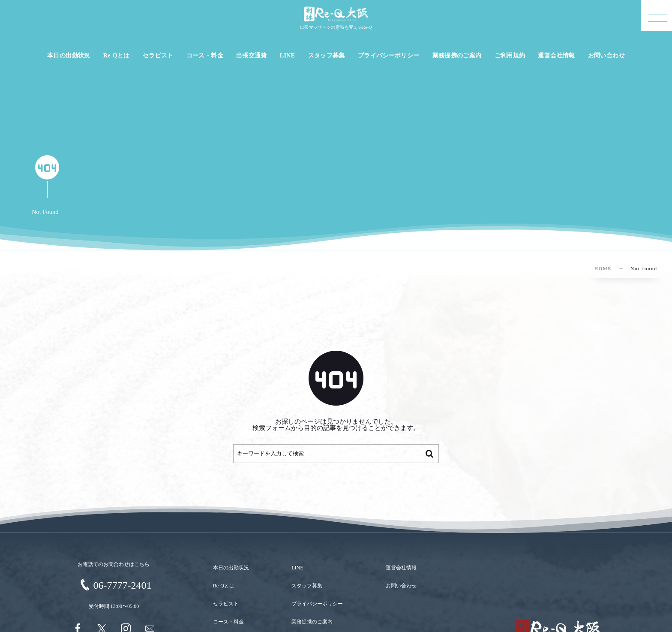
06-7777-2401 (123, 585)
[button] (657, 15)
